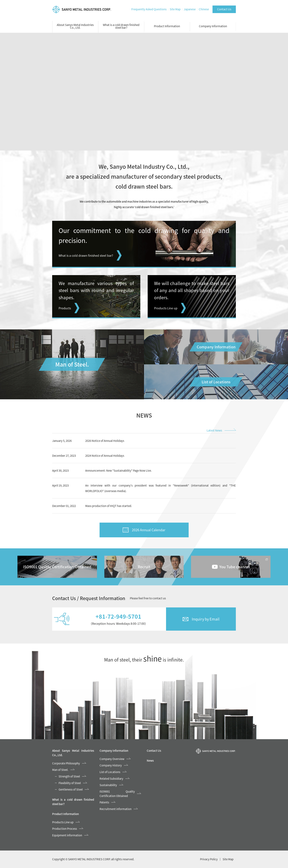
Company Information (213, 26)
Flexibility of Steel (70, 783)
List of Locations (110, 772)
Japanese (190, 9)
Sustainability (108, 785)
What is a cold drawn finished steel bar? (121, 26)
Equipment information (67, 835)
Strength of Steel (69, 776)
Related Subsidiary (111, 779)
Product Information (167, 26)
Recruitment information (116, 809)
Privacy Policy (209, 859)
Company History (111, 765)
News (150, 761)
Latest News (214, 430)
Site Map (175, 9)
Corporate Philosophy (66, 763)
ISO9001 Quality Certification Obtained (117, 794)
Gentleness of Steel (71, 789)
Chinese (204, 9)
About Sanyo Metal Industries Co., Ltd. (75, 26)
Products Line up (63, 822)
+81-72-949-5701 (118, 616)
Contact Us (224, 9)
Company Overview (112, 759)
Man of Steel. (60, 770)
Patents (104, 802)
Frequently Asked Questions (149, 9)
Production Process (65, 829)
